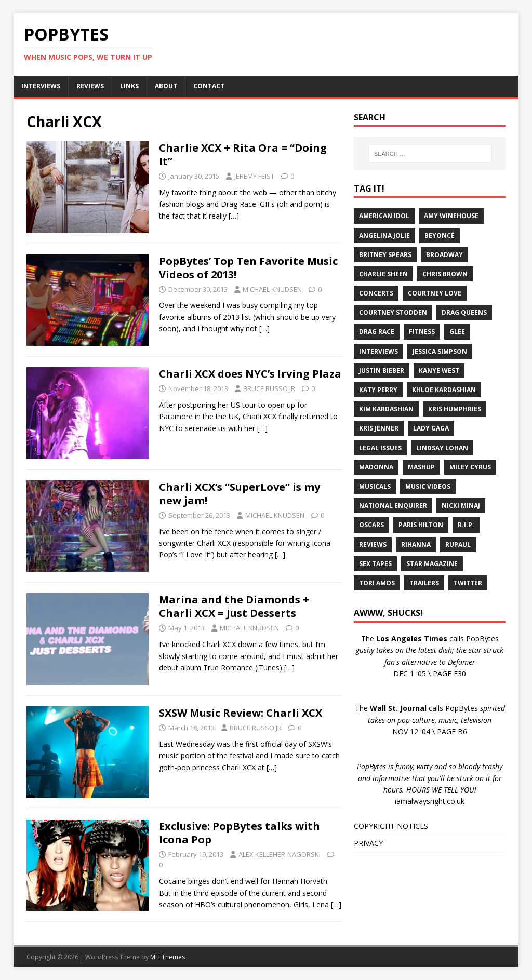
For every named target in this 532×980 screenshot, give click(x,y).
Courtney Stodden (393, 312)
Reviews (373, 545)
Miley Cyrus (470, 467)
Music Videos (428, 486)
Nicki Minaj (461, 506)
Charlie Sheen (383, 274)
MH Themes (168, 957)
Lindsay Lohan (442, 448)
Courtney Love (435, 293)
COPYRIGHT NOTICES (391, 826)
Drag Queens (464, 312)
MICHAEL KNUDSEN (272, 289)
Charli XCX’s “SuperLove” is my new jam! (240, 494)
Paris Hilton (421, 525)
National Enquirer (393, 506)
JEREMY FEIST (254, 176)
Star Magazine (432, 564)
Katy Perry (378, 390)
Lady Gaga (431, 428)
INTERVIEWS (41, 86)
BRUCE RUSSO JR (269, 388)
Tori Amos (377, 583)
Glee (457, 332)
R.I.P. (466, 525)
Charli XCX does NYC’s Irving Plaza (250, 374)
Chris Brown (445, 274)
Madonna (376, 467)
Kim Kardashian (386, 409)
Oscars (371, 525)
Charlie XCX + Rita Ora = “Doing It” (243, 155)
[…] (234, 216)
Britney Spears (385, 255)
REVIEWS (90, 86)
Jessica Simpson (440, 351)
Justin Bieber (382, 371)
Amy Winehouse (451, 216)
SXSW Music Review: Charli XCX (241, 713)
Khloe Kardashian (444, 390)
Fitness (422, 332)
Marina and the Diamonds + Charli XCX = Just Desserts (234, 606)
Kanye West (439, 371)
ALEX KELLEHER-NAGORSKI (280, 854)
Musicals (375, 486)
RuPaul (458, 545)
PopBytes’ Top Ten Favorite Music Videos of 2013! (248, 268)
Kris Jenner (379, 428)
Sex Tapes (375, 564)
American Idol (384, 216)
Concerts (376, 293)
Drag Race (377, 332)
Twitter (468, 583)
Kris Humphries (455, 409)
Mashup (421, 467)
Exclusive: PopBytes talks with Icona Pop (240, 833)
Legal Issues (380, 448)
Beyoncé (440, 236)
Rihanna (416, 545)
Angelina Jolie (384, 236)
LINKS (129, 86)
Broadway (444, 255)
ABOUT (166, 86)
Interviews (378, 351)
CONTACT (209, 86)
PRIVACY (368, 843)
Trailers (424, 583)
